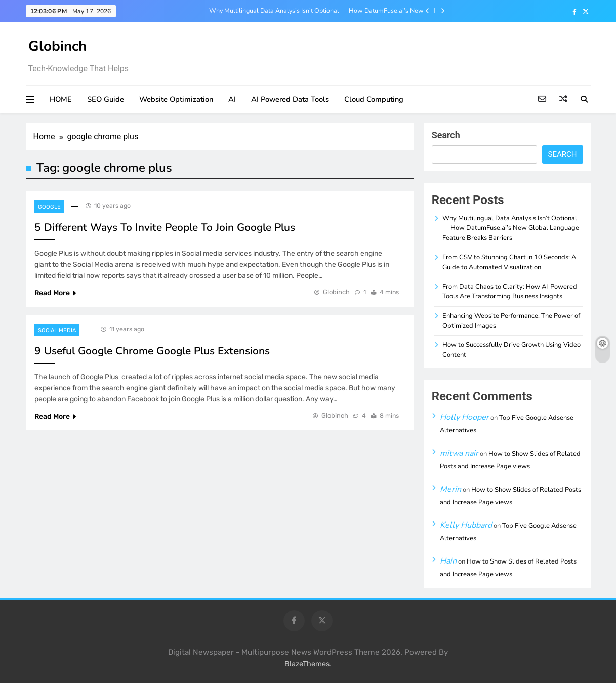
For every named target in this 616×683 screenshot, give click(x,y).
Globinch (57, 46)
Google (49, 207)
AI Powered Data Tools (290, 99)
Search (446, 135)
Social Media (57, 330)
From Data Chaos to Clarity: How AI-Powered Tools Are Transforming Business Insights (510, 291)
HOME (61, 99)
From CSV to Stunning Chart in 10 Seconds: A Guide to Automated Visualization (509, 262)
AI (232, 99)
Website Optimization (176, 99)
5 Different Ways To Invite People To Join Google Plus (165, 227)
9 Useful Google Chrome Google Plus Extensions (152, 351)
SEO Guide (106, 99)
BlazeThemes (307, 664)
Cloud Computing (374, 99)
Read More (55, 293)
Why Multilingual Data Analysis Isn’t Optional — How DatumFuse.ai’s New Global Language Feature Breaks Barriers (316, 11)
